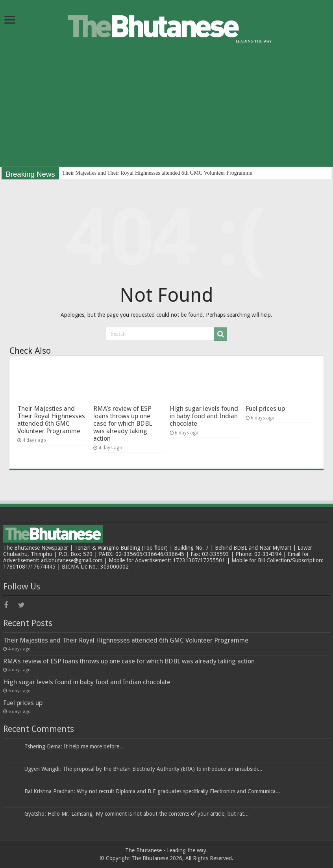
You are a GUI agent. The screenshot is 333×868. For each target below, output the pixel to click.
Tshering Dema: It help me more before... (74, 746)
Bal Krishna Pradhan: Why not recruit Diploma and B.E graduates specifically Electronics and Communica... (152, 791)
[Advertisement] (166, 112)
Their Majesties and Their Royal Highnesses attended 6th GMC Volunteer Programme (157, 173)
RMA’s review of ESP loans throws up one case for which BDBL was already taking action (123, 424)
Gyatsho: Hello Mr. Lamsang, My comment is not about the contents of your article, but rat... (137, 814)
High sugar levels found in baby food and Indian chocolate (204, 416)
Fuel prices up (265, 409)
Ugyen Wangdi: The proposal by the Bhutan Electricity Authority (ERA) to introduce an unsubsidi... (143, 769)
